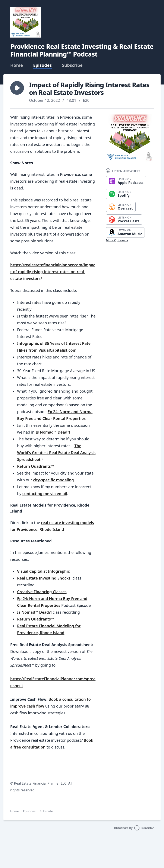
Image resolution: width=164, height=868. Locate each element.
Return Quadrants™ (35, 466)
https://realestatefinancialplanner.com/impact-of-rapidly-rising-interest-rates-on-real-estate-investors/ (53, 272)
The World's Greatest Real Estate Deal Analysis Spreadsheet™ (56, 453)
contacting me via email (45, 494)
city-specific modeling (53, 480)
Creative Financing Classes (42, 592)
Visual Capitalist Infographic (43, 571)
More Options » (117, 240)
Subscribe (72, 65)
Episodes (42, 65)
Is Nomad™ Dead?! (53, 432)
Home (17, 65)
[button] (17, 88)
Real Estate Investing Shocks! (44, 578)
